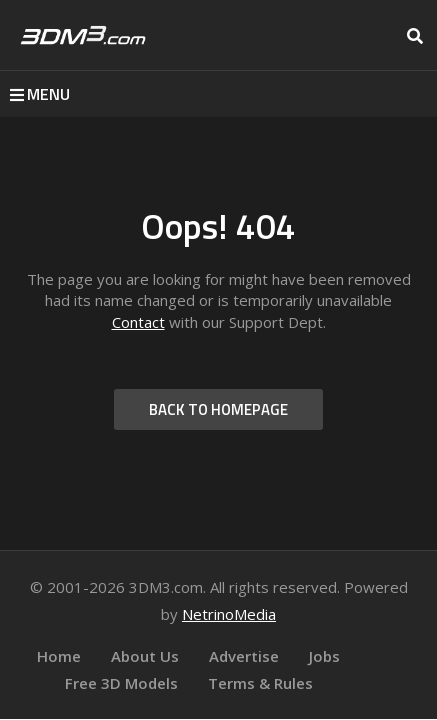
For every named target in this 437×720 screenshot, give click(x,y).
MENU (40, 94)
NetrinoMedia (229, 614)
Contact (138, 322)
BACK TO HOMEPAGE (218, 409)
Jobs (324, 656)
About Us (145, 656)
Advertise (244, 656)
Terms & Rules (260, 683)
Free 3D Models (121, 683)
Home (59, 656)
